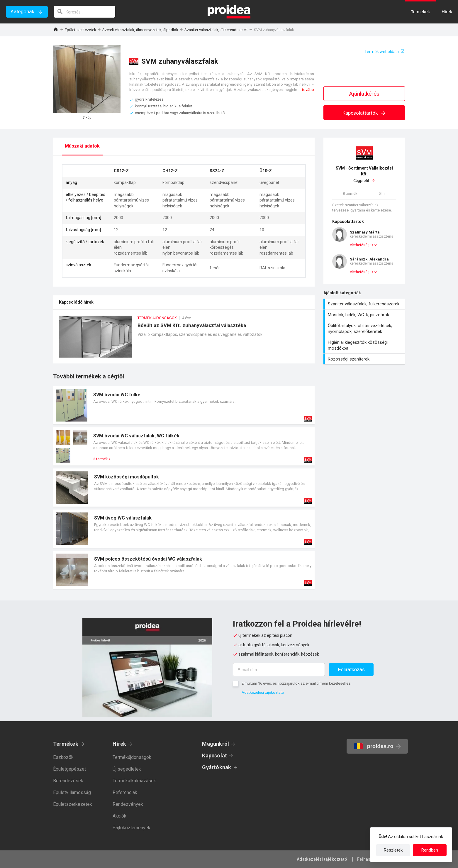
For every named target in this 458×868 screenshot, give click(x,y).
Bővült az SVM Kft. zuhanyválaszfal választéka (184, 340)
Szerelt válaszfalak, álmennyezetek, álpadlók (140, 30)
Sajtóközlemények (132, 828)
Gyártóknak (217, 767)
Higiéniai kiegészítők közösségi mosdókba (365, 345)
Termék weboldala (382, 52)
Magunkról (216, 744)
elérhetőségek (362, 245)
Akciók (119, 816)
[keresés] (84, 12)
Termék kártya (184, 405)
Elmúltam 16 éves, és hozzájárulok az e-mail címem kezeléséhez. (296, 683)
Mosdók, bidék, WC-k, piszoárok (365, 315)
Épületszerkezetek (80, 30)
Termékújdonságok (132, 757)
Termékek (66, 744)
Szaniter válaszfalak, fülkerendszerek (216, 30)
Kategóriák (22, 12)
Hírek (119, 744)
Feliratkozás (351, 670)
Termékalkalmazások (134, 781)
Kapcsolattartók (364, 113)
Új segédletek (127, 769)
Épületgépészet (69, 769)
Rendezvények (128, 804)
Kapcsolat (214, 756)
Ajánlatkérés (364, 94)
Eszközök (63, 757)
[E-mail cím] (279, 670)
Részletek (393, 850)
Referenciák (125, 792)
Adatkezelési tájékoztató (263, 692)
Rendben (430, 850)
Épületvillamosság (72, 792)
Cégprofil (364, 174)
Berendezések (68, 781)
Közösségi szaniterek (365, 359)
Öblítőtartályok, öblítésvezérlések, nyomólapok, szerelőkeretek (365, 329)
